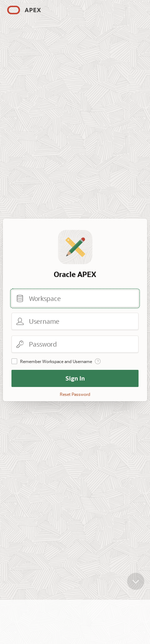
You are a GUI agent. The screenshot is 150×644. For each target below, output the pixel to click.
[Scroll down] (136, 582)
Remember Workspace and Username (56, 361)
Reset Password (75, 394)
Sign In (75, 378)
